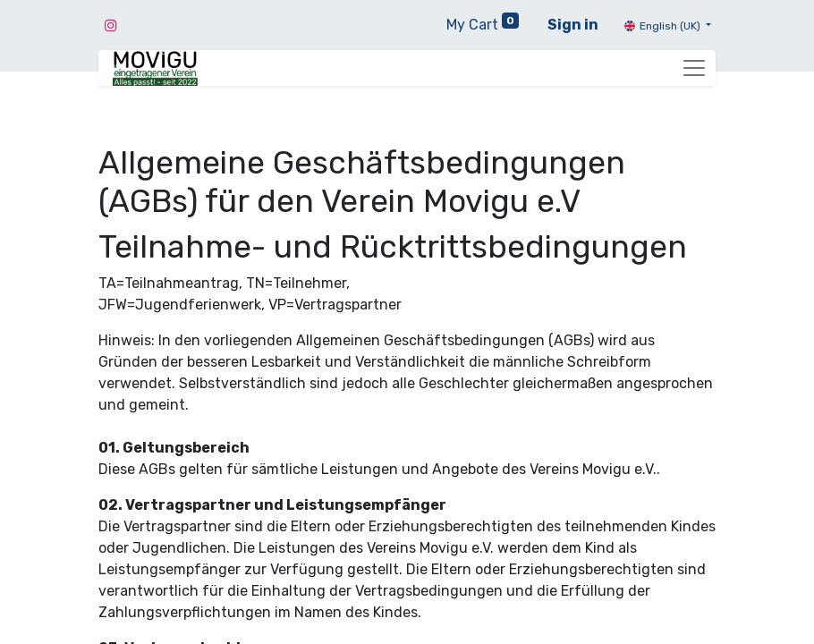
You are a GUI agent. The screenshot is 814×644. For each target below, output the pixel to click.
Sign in (573, 25)
